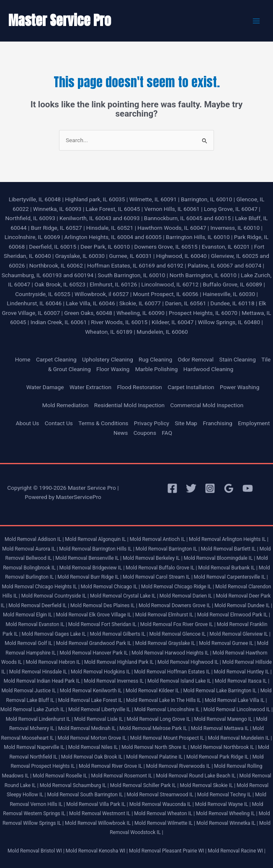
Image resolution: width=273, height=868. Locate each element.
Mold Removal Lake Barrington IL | (221, 691)
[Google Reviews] (229, 488)
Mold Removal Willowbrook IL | (99, 823)
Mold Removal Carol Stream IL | (158, 577)
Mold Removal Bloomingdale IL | (220, 558)
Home (23, 359)
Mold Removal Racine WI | (237, 851)
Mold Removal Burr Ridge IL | (89, 577)
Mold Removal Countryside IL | (55, 596)
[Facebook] (172, 488)
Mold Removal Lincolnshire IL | (168, 709)
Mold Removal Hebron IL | (54, 662)
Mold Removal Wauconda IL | (162, 804)
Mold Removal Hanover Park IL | (95, 653)
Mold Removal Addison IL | (34, 539)
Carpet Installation (191, 387)
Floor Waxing (113, 369)
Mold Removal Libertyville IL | (101, 709)
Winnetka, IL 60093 (57, 209)
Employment (254, 423)
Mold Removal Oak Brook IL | (93, 757)
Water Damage (45, 387)
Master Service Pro (60, 20)
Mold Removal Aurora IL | (30, 549)
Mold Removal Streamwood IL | (161, 795)
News (121, 433)
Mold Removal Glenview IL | (240, 634)
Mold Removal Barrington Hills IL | (97, 549)
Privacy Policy (152, 423)
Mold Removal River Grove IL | (112, 766)
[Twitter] (191, 488)
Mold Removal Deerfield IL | (39, 606)
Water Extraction (90, 387)
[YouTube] (248, 488)
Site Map (186, 423)
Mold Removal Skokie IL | (207, 785)
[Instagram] (210, 488)
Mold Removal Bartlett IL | (230, 549)
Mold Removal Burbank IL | (228, 568)
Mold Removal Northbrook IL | (224, 747)
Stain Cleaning (238, 359)
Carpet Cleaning (56, 359)
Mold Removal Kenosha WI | (97, 851)
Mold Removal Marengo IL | (224, 719)
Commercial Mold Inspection (207, 405)
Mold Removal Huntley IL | (243, 672)
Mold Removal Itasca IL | (242, 681)
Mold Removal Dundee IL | (243, 606)
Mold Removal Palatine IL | (156, 757)
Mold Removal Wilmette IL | (165, 823)
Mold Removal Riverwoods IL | (180, 766)
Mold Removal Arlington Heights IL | (229, 539)
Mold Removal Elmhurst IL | (166, 615)
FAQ (167, 433)
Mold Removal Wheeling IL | (227, 813)
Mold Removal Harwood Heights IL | (171, 653)
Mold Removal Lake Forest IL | (91, 700)
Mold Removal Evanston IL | (36, 624)
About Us (28, 423)
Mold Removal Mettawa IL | (221, 728)
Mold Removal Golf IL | (30, 643)
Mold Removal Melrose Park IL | (155, 728)
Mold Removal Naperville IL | (35, 747)
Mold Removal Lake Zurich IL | (34, 709)
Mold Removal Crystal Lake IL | (124, 596)
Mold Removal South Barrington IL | (86, 795)
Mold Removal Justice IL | (30, 691)
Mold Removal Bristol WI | (36, 851)
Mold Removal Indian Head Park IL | (43, 681)
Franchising (217, 423)
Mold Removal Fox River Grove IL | (178, 624)
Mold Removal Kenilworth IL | (92, 691)
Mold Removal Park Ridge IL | (219, 757)
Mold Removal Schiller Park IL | (144, 785)
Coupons (145, 433)
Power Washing (240, 387)
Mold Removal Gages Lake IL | (55, 634)
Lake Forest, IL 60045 (113, 209)
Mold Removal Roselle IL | (61, 776)
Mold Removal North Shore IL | (155, 747)
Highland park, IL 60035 (95, 199)
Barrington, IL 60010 (206, 199)
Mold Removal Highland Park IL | (120, 662)
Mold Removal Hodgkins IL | (102, 672)
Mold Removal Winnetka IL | (227, 823)
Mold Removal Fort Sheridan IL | (104, 624)
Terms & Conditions (103, 423)
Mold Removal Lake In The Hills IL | (165, 700)
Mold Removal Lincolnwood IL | (238, 709)
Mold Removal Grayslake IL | (166, 643)
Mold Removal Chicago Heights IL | (41, 587)
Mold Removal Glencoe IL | (179, 634)
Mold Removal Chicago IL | (110, 587)
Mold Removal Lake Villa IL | (236, 700)
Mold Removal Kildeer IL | (154, 691)
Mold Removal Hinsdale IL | (39, 672)
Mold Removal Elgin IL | (29, 615)
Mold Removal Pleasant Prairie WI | (168, 851)
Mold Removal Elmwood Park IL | (234, 615)
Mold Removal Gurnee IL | (227, 643)
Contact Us (59, 423)
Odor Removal (196, 359)
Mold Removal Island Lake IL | (180, 681)
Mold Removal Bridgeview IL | (92, 568)
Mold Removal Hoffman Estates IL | (173, 672)
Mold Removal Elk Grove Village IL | (95, 615)
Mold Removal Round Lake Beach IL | (197, 776)
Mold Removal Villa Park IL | (97, 804)
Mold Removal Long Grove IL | (160, 719)
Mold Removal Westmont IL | (101, 813)
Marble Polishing (157, 369)
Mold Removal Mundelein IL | (240, 738)
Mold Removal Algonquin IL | (97, 539)
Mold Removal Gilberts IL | (119, 634)
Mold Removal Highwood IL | (189, 662)
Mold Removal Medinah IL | (88, 728)
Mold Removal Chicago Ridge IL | (178, 587)
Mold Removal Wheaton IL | (164, 813)
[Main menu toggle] (256, 21)
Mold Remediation (66, 405)
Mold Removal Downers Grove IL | (176, 606)
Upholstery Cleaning (108, 359)
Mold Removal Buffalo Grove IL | (161, 568)
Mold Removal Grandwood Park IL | (95, 643)
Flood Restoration (140, 387)
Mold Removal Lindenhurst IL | (40, 719)
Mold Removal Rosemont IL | (123, 776)
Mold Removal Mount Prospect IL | (169, 738)
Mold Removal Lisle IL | (100, 719)
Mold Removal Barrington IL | (168, 549)
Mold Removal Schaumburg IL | (74, 785)
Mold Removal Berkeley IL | (153, 558)
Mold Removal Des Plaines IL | (104, 606)
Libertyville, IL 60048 (35, 199)
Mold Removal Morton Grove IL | (93, 738)
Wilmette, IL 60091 (153, 199)
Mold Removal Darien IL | (187, 596)
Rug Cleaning (155, 359)
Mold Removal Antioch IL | (159, 539)
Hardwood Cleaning (208, 369)
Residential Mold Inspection (129, 405)
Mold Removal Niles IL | (94, 747)
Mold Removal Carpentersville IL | (231, 577)
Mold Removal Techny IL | (225, 795)
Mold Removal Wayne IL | (223, 804)
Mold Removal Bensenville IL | (88, 558)
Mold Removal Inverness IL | (115, 681)
